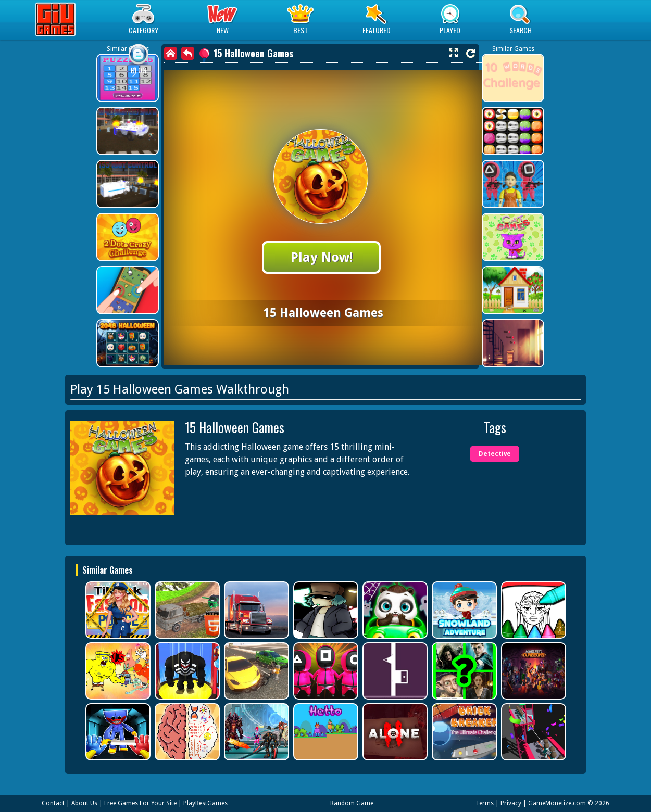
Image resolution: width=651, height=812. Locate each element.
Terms (485, 803)
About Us (84, 803)
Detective (495, 454)
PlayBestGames (205, 803)
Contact (53, 803)
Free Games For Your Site (140, 803)
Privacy (511, 803)
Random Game (352, 803)
